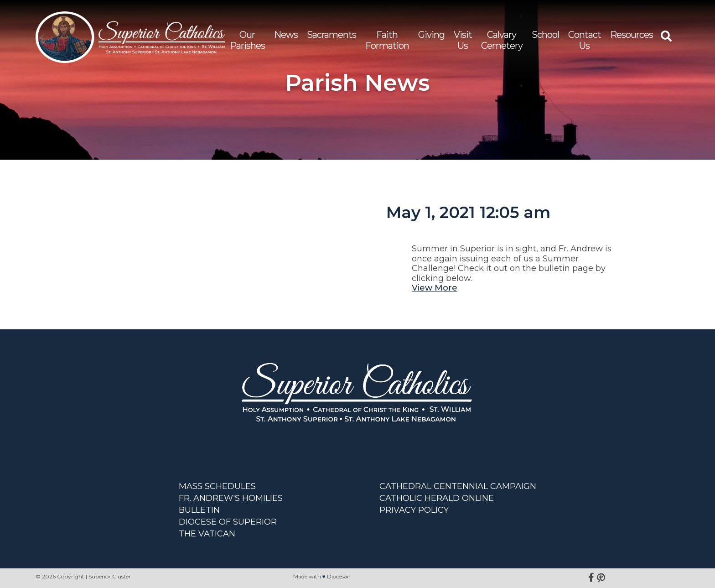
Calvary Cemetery (502, 40)
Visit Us (463, 40)
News (286, 35)
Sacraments (332, 35)
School (545, 35)
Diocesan (339, 576)
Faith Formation (387, 40)
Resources (632, 35)
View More (435, 288)
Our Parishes (247, 40)
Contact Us (585, 40)
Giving (431, 35)
